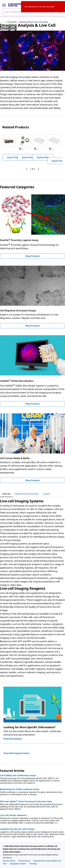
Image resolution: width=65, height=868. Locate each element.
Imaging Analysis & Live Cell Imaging (33, 22)
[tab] (6, 494)
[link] (9, 861)
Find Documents (13, 739)
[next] (38, 169)
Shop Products (33, 256)
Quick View (13, 157)
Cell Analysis (12, 22)
